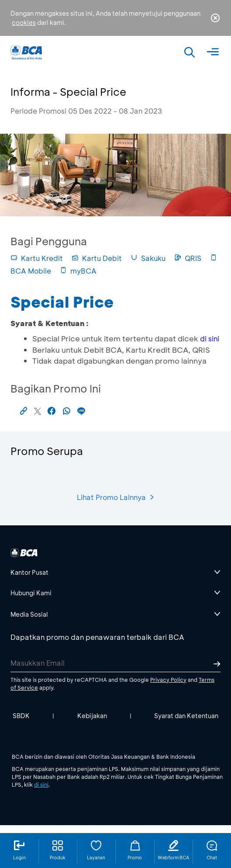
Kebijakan (92, 716)
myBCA (78, 271)
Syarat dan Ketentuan (186, 716)
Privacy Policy (168, 680)
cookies (24, 23)
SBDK (21, 716)
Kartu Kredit (37, 258)
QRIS (188, 258)
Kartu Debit (97, 258)
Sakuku (148, 258)
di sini (210, 339)
